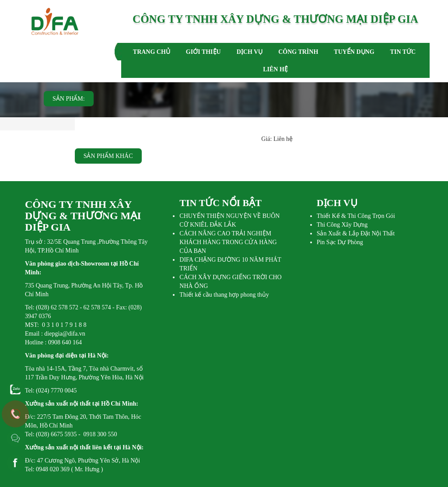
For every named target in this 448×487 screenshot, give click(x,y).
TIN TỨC (403, 52)
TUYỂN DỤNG (354, 52)
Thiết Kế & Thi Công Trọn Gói (356, 216)
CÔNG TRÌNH (298, 52)
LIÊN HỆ (275, 69)
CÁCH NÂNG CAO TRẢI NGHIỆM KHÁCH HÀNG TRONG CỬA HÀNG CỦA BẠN (228, 242)
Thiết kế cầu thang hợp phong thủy (224, 295)
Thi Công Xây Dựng (342, 225)
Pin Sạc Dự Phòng (340, 242)
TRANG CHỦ (152, 52)
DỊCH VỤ (250, 52)
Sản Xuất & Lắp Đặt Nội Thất (356, 233)
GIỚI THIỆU (203, 52)
